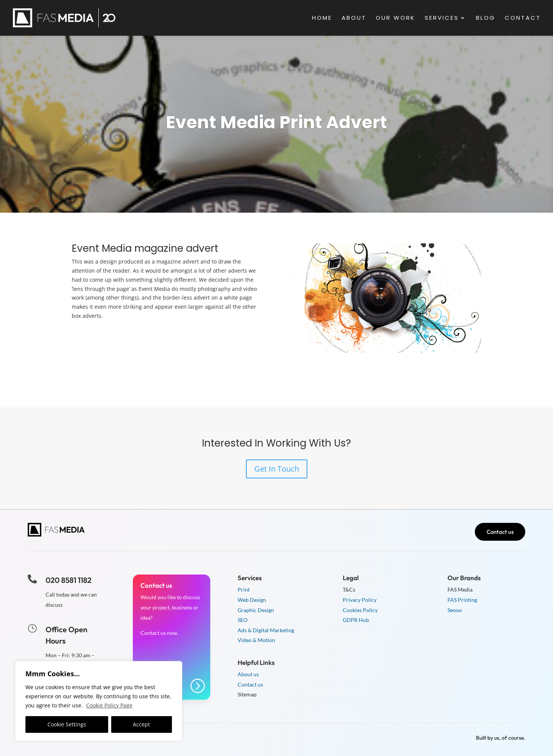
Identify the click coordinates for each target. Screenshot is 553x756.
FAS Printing (462, 600)
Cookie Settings (67, 724)
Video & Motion (256, 640)
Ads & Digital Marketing (266, 630)
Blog (486, 18)
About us (248, 674)
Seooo (455, 610)
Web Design (252, 600)
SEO (243, 620)
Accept (141, 724)
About (354, 18)
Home (322, 18)
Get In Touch (277, 469)
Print (244, 589)
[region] (99, 701)
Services (442, 18)
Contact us (500, 532)
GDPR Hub (356, 620)
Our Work (395, 18)
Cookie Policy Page (109, 705)
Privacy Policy (360, 600)
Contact (523, 18)
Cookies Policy (360, 610)
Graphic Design (256, 610)
